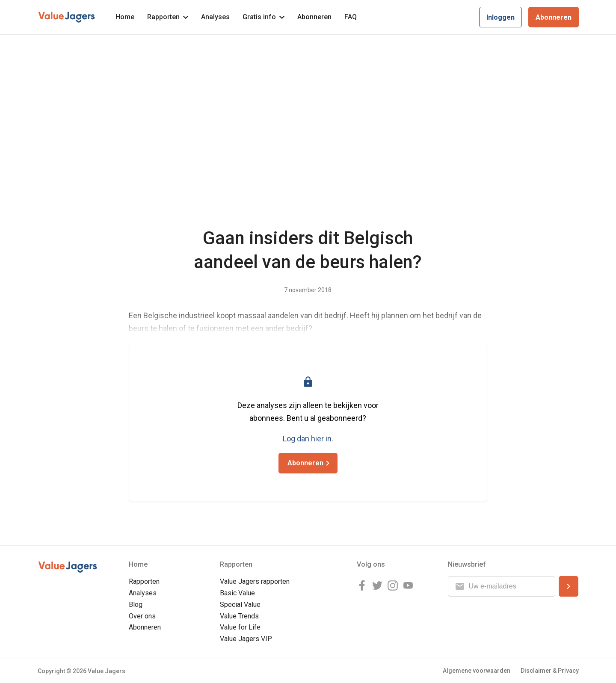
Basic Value (237, 593)
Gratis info (264, 17)
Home (125, 17)
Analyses (215, 17)
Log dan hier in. (308, 439)
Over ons (142, 616)
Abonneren (314, 17)
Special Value (240, 605)
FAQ (351, 17)
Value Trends (239, 616)
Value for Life (240, 627)
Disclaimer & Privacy (550, 671)
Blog (136, 605)
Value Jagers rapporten (255, 581)
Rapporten (168, 17)
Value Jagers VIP (246, 639)
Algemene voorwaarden (477, 671)
